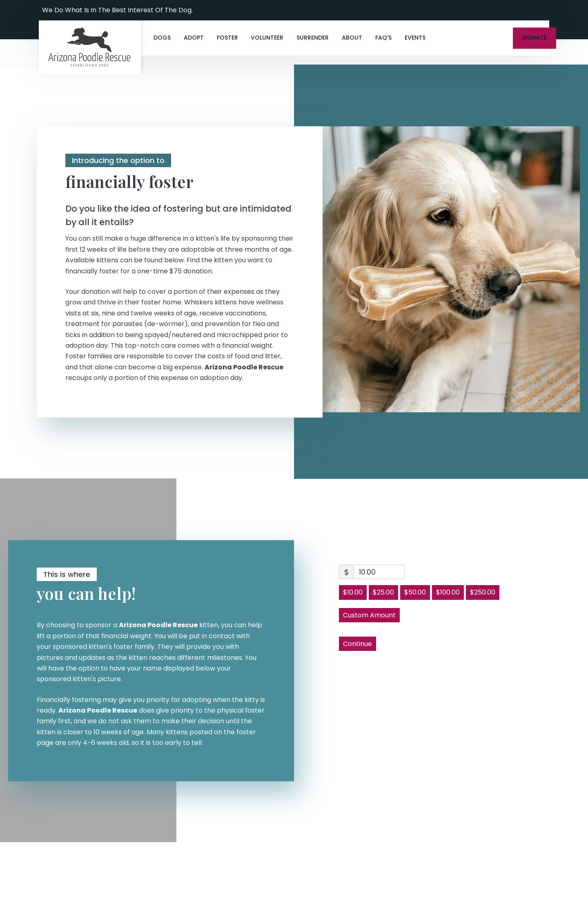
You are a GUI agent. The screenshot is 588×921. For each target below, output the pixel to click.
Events (415, 38)
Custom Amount (369, 615)
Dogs (162, 38)
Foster (227, 38)
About (352, 38)
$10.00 (353, 592)
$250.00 (483, 592)
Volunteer (267, 38)
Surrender (313, 38)
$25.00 (383, 592)
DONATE (535, 38)
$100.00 (448, 592)
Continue (357, 644)
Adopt (194, 38)
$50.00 (415, 592)
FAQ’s (383, 38)
